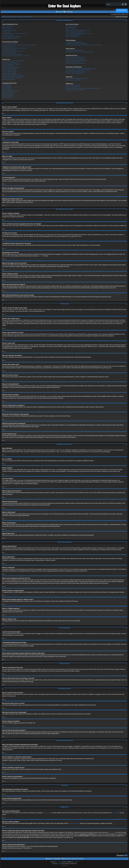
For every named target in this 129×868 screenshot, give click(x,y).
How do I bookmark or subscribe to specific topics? (78, 70)
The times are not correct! (8, 46)
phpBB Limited (47, 813)
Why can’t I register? (7, 29)
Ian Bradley (76, 862)
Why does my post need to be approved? (12, 78)
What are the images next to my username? (13, 51)
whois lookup (112, 832)
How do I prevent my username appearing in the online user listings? (19, 45)
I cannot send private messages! (74, 42)
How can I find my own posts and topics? (76, 63)
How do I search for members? (73, 62)
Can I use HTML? (6, 86)
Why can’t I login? (7, 32)
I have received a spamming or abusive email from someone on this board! (84, 45)
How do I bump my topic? (8, 79)
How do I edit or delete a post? (10, 63)
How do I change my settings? (10, 43)
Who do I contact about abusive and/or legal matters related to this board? (84, 88)
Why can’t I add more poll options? (11, 67)
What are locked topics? (8, 96)
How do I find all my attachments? (74, 80)
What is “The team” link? (72, 37)
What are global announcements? (10, 91)
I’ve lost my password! (8, 35)
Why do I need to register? (9, 26)
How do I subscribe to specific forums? (75, 72)
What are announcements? (9, 92)
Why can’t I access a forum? (9, 70)
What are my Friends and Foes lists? (75, 50)
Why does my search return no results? (75, 59)
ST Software (59, 862)
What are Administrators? (72, 26)
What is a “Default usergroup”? (73, 35)
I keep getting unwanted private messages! (76, 43)
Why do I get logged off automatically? (11, 37)
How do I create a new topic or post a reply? (13, 61)
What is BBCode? (7, 85)
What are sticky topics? (8, 94)
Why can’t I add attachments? (9, 72)
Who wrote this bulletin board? (73, 85)
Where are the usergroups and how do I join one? (78, 30)
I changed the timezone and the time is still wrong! (14, 48)
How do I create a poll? (8, 66)
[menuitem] (65, 12)
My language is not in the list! (9, 50)
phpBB (41, 256)
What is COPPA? (6, 27)
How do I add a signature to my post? (11, 64)
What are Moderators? (71, 27)
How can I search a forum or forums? (75, 57)
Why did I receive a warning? (9, 73)
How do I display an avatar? (9, 53)
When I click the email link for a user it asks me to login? (16, 56)
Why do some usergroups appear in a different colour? (79, 34)
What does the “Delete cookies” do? (11, 38)
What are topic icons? (7, 97)
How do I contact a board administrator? (76, 90)
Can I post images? (7, 89)
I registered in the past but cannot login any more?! (15, 34)
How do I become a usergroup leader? (75, 32)
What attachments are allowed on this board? (77, 78)
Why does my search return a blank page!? (76, 60)
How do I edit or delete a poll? (9, 69)
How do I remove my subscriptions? (74, 73)
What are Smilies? (7, 88)
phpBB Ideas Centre (74, 823)
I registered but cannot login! (9, 30)
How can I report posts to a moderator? (12, 75)
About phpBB (116, 813)
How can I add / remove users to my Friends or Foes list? (80, 52)
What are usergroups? (71, 29)
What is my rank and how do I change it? (12, 54)
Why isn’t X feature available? (73, 87)
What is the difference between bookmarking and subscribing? (81, 68)
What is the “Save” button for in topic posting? (13, 76)
